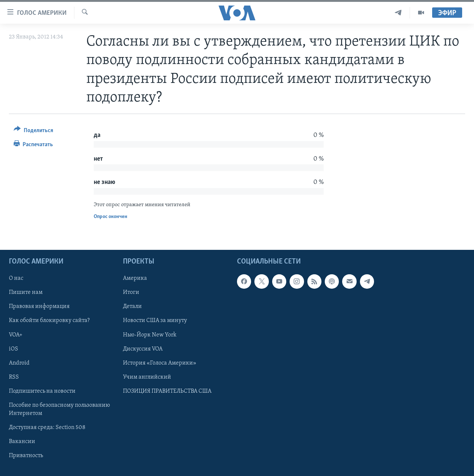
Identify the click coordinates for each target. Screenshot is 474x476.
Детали (132, 306)
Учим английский (147, 377)
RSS (14, 377)
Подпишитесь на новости (42, 391)
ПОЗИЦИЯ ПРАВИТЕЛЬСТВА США (167, 391)
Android (19, 363)
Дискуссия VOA (143, 349)
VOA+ (16, 335)
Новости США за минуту (155, 321)
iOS (14, 349)
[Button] (34, 132)
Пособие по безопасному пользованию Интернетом (59, 409)
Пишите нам (26, 292)
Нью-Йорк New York (150, 335)
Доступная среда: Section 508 (47, 427)
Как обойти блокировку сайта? (49, 321)
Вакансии (22, 441)
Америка (135, 278)
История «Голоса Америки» (160, 363)
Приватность (26, 456)
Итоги (131, 292)
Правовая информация (39, 306)
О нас (16, 278)
